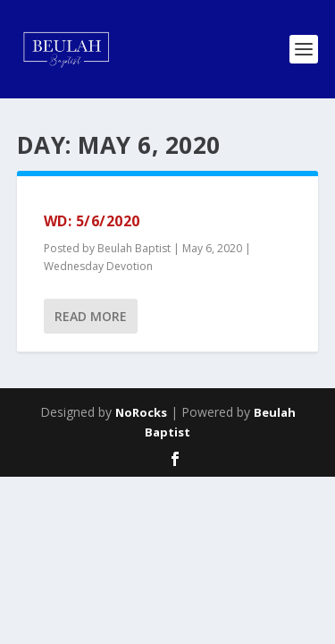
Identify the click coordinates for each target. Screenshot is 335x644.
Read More (91, 316)
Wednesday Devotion (98, 266)
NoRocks (141, 412)
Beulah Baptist (134, 248)
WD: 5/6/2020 (92, 221)
